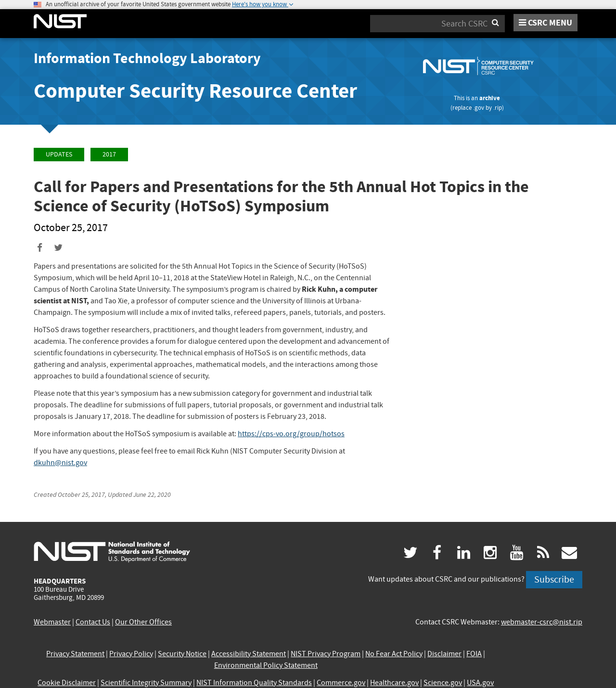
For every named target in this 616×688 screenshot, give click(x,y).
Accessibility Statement (249, 654)
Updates (59, 154)
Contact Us (93, 622)
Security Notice (182, 654)
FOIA (474, 654)
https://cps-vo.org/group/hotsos (291, 434)
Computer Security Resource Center (195, 91)
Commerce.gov (341, 683)
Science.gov (443, 683)
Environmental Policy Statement (266, 665)
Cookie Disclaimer (67, 683)
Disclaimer (444, 654)
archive (490, 98)
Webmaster (52, 622)
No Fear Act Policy (394, 654)
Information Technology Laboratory (147, 58)
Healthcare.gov (394, 683)
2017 (109, 154)
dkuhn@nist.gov (60, 463)
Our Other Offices (143, 622)
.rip (498, 108)
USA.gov (480, 683)
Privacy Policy (131, 654)
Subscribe (554, 579)
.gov (479, 108)
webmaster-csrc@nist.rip (542, 622)
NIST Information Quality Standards (254, 683)
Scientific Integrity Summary (146, 683)
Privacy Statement (75, 654)
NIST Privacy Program (326, 654)
